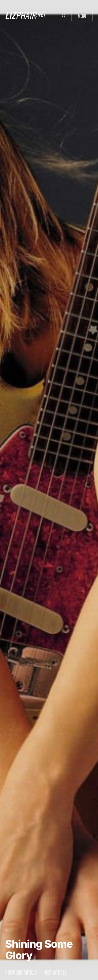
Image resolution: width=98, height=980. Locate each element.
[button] (64, 16)
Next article (55, 972)
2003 (9, 931)
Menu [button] (82, 16)
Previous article (21, 972)
